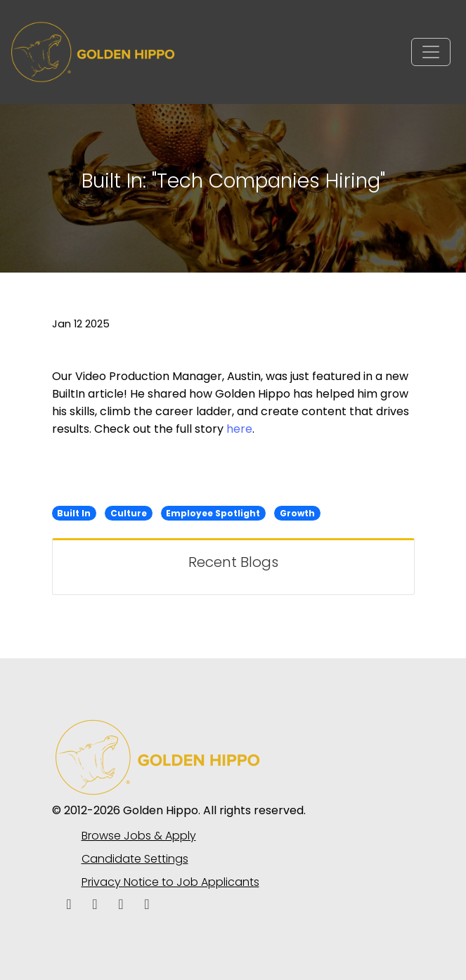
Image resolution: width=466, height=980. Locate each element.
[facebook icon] (69, 905)
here (239, 429)
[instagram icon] (147, 905)
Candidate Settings (135, 859)
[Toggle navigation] (431, 52)
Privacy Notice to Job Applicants (170, 882)
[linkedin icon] (95, 905)
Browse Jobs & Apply (139, 836)
